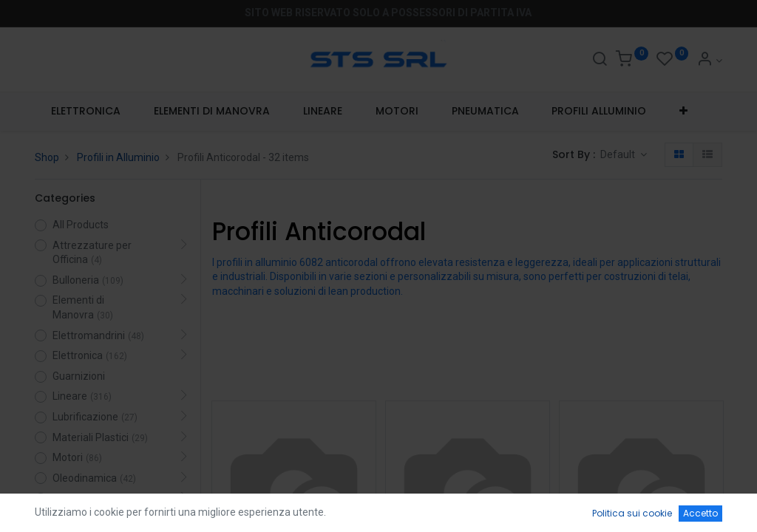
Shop (47, 157)
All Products (81, 225)
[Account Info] (709, 61)
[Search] (600, 61)
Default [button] (619, 154)
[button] (684, 112)
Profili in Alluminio (118, 157)
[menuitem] (86, 112)
